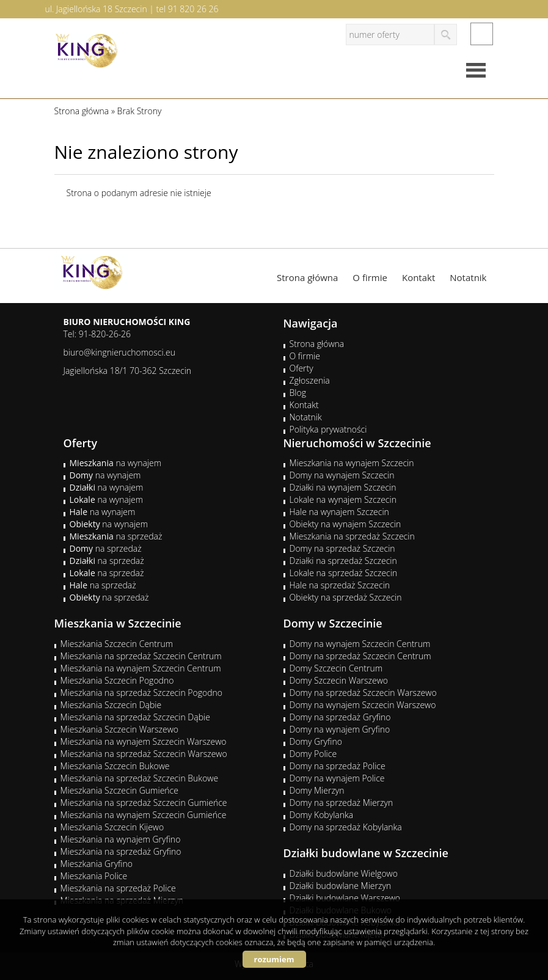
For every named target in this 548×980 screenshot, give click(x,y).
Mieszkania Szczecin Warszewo (120, 729)
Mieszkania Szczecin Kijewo (112, 827)
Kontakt (418, 277)
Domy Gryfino (316, 741)
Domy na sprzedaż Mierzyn (342, 803)
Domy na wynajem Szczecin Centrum (360, 644)
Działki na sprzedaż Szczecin (343, 561)
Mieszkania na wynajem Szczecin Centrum (141, 668)
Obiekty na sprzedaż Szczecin (346, 597)
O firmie (370, 277)
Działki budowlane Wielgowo (344, 873)
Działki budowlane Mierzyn (341, 886)
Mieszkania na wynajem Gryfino (121, 839)
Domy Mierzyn (317, 790)
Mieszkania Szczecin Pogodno (117, 680)
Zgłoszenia (310, 380)
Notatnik (468, 277)
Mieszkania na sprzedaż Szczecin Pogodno (142, 693)
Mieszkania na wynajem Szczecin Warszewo (144, 741)
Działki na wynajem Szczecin (343, 487)
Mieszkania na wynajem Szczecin (352, 463)
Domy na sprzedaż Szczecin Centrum (360, 656)
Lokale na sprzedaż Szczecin (344, 573)
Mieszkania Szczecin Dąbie (111, 705)
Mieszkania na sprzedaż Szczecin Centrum (141, 656)
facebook (482, 34)
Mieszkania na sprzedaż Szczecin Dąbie (135, 717)
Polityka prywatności (328, 429)
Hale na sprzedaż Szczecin (340, 585)
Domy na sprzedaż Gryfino (340, 717)
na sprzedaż (116, 536)
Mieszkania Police (94, 876)
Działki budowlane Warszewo (345, 898)
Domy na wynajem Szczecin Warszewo (363, 705)
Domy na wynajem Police (337, 778)
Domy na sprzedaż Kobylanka (346, 827)
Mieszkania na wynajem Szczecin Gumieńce (144, 815)
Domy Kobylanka (322, 815)
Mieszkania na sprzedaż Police (118, 888)
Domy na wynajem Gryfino (340, 729)
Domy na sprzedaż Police (338, 766)
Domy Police (313, 754)
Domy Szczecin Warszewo (339, 680)
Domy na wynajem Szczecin (342, 475)
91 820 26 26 (193, 9)
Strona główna (307, 277)
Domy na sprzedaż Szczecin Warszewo (363, 693)
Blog (298, 393)
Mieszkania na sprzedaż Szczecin (352, 536)
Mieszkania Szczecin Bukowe (115, 766)
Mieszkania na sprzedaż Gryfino (121, 851)
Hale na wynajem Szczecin (339, 512)
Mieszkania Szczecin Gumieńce (119, 790)
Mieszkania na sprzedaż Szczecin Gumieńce (144, 803)
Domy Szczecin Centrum (336, 668)
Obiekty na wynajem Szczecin (345, 524)
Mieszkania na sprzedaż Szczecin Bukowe (140, 778)
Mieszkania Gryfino (97, 864)
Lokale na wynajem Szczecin (343, 499)
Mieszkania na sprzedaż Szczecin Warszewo (144, 754)
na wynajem (116, 463)
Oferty (301, 368)
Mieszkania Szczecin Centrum (117, 644)
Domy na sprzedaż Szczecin (342, 548)
